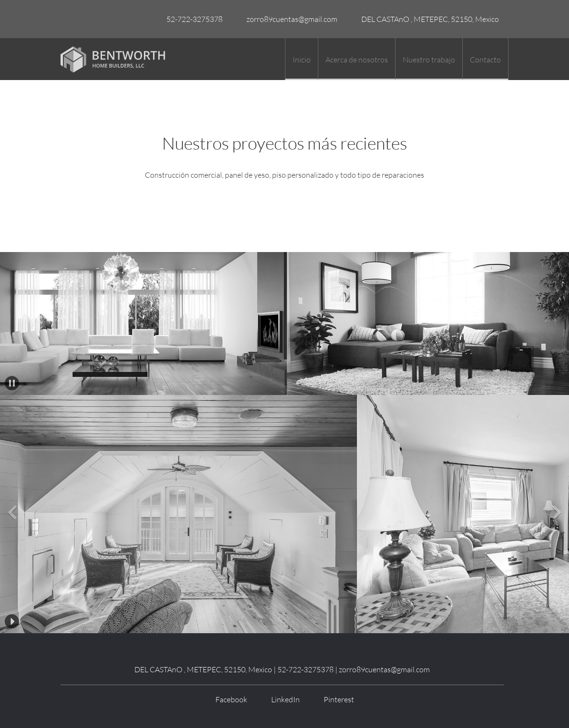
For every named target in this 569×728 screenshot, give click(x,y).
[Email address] (290, 19)
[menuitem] (301, 59)
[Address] (428, 19)
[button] (12, 383)
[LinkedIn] (283, 699)
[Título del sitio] (113, 59)
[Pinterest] (336, 699)
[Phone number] (192, 19)
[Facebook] (229, 699)
